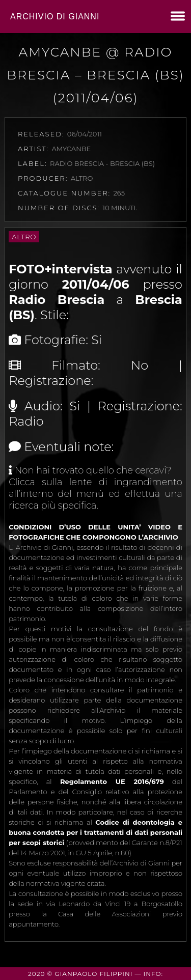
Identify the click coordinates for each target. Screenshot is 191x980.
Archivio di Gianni (55, 17)
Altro (24, 237)
